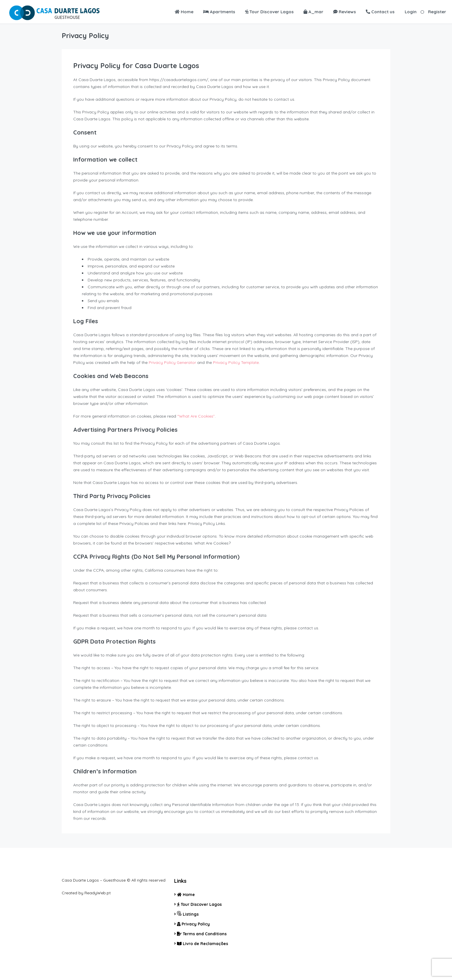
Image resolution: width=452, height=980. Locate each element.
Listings (188, 914)
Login (411, 12)
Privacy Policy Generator (172, 362)
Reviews (345, 12)
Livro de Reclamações (203, 944)
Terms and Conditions (202, 934)
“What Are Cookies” (196, 416)
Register (437, 12)
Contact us (380, 12)
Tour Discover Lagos (269, 12)
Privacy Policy (193, 924)
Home (184, 12)
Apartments (219, 12)
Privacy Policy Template (236, 362)
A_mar (313, 12)
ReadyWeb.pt (98, 893)
